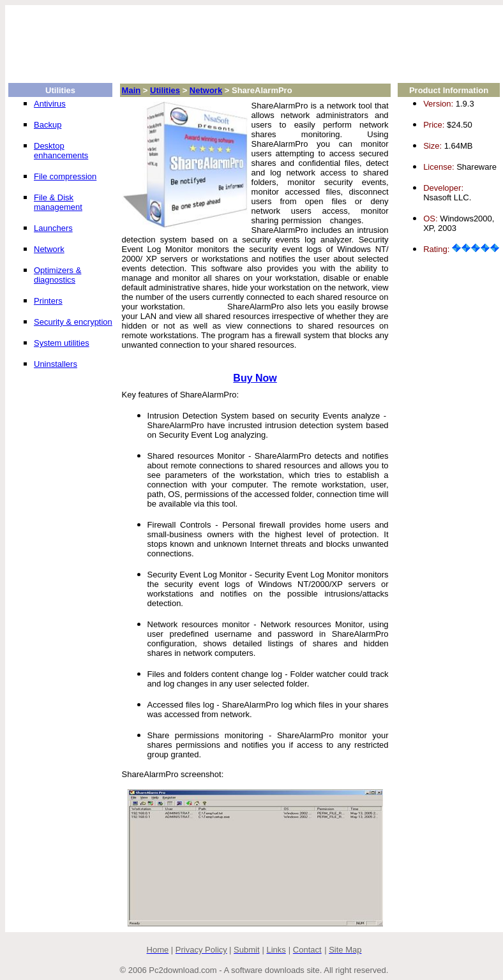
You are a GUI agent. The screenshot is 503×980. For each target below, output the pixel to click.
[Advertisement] (243, 34)
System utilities (62, 343)
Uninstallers (56, 364)
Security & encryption (73, 322)
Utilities (165, 90)
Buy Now (255, 378)
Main (131, 90)
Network (206, 90)
